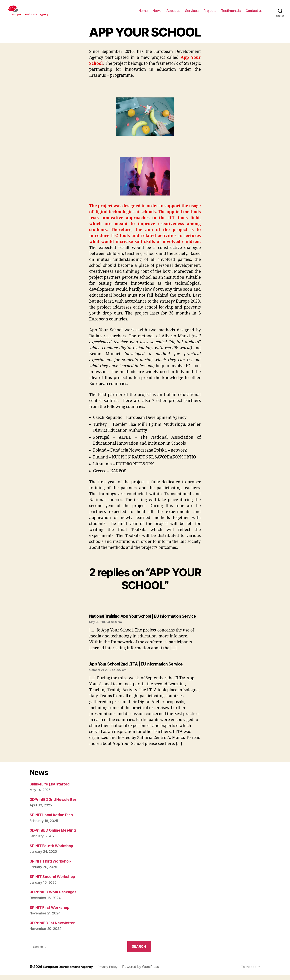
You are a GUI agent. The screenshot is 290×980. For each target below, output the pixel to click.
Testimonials (231, 11)
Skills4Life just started (52, 789)
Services (192, 11)
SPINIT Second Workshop (54, 882)
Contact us (254, 11)
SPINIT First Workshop (51, 912)
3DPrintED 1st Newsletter (54, 928)
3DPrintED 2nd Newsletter (55, 804)
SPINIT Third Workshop (52, 866)
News (157, 11)
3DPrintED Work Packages (55, 897)
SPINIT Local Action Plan (53, 820)
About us (173, 11)
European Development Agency (69, 972)
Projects (210, 11)
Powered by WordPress (145, 972)
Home (143, 11)
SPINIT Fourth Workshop (53, 851)
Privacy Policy (112, 972)
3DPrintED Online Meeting (54, 835)
